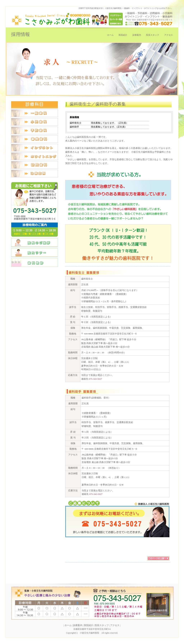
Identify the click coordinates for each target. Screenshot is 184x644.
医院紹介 (123, 35)
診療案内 (137, 35)
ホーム (110, 35)
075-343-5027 (95, 379)
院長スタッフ (153, 35)
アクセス (169, 35)
